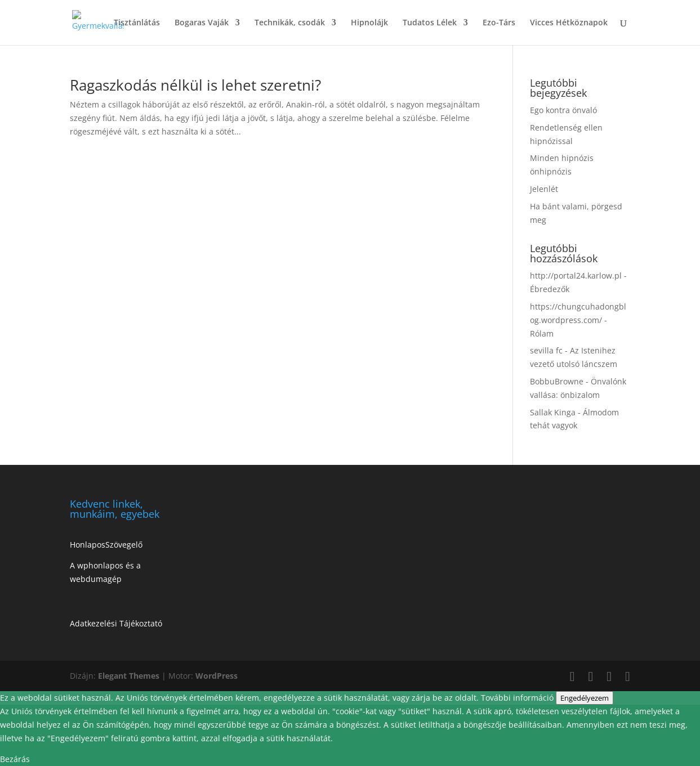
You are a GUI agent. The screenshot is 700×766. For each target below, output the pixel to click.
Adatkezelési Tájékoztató (116, 623)
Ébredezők (550, 289)
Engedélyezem (585, 698)
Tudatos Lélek (430, 23)
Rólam (542, 333)
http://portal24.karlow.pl (576, 276)
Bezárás (15, 759)
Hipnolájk (369, 23)
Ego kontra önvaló (563, 110)
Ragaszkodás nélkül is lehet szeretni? (195, 85)
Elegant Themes (129, 676)
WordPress (217, 676)
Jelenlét (544, 189)
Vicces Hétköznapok (569, 23)
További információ (518, 698)
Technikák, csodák (290, 23)
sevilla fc (546, 350)
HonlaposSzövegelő (106, 545)
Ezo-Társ (499, 23)
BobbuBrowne (557, 381)
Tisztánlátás (137, 23)
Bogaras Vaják (202, 23)
